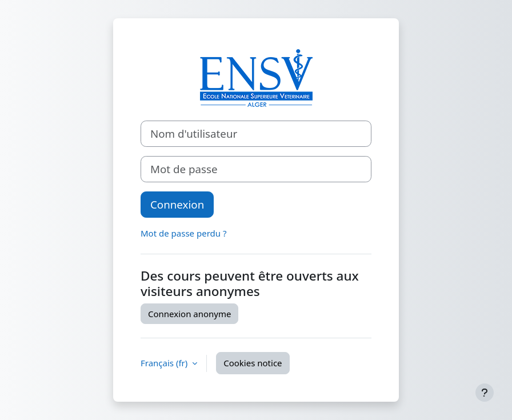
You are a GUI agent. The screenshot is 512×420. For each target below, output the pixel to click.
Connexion (177, 204)
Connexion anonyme (189, 314)
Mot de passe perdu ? (183, 233)
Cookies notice (253, 363)
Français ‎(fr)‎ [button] (165, 363)
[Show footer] (485, 393)
